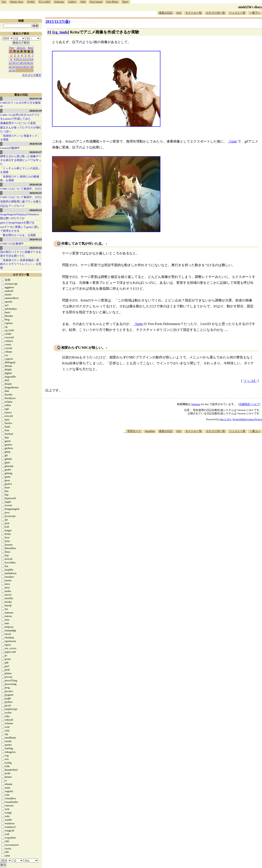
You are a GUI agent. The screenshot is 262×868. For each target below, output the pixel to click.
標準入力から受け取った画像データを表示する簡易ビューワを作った (21, 160)
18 (21, 63)
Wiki (83, 2)
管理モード (134, 431)
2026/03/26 (36, 184)
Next (30, 48)
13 (28, 59)
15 (10, 63)
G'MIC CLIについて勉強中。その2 (21, 197)
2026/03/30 (36, 98)
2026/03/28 (36, 144)
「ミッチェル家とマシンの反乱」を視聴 (21, 170)
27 (28, 67)
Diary (125, 2)
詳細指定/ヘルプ (249, 404)
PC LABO (45, 2)
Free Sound (96, 2)
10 (18, 59)
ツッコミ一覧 (237, 13)
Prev (12, 48)
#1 (49, 32)
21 (32, 63)
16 (14, 63)
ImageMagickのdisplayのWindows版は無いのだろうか (20, 216)
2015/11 (21, 48)
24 (18, 67)
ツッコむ (250, 381)
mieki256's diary (250, 7)
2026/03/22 (36, 248)
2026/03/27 (36, 152)
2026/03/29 (36, 111)
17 (18, 63)
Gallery (72, 2)
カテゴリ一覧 (21, 275)
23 (14, 67)
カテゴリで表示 (32, 75)
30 (14, 70)
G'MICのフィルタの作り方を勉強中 (20, 105)
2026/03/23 (36, 239)
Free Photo (112, 2)
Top (4, 2)
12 (25, 59)
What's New (16, 2)
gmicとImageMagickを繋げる (17, 223)
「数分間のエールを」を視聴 (18, 235)
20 (28, 63)
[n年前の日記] (84, 22)
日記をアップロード (12, 206)
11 (21, 59)
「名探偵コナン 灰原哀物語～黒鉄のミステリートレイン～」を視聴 (21, 264)
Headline (150, 431)
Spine (139, 324)
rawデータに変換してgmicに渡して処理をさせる (20, 229)
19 (25, 63)
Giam (233, 141)
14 (32, 59)
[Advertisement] (186, 446)
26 (25, 67)
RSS (179, 13)
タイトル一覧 (194, 13)
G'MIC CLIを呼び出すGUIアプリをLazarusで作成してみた (20, 117)
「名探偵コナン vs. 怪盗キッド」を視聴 (20, 138)
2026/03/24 (36, 210)
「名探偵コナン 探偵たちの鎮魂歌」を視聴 (20, 178)
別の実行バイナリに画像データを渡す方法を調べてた (21, 254)
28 (32, 67)
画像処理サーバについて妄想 (18, 123)
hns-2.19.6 (225, 419)
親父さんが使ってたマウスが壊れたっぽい (21, 129)
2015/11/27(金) (58, 22)
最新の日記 (166, 13)
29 (10, 70)
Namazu (196, 404)
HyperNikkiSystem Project (247, 419)
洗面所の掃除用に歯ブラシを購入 (21, 201)
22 (10, 67)
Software (59, 2)
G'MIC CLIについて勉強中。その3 (21, 189)
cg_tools (61, 32)
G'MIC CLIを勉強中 (12, 244)
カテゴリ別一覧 (215, 13)
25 (21, 67)
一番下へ (255, 13)
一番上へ (255, 431)
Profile (31, 2)
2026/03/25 (36, 193)
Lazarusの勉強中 (10, 148)
